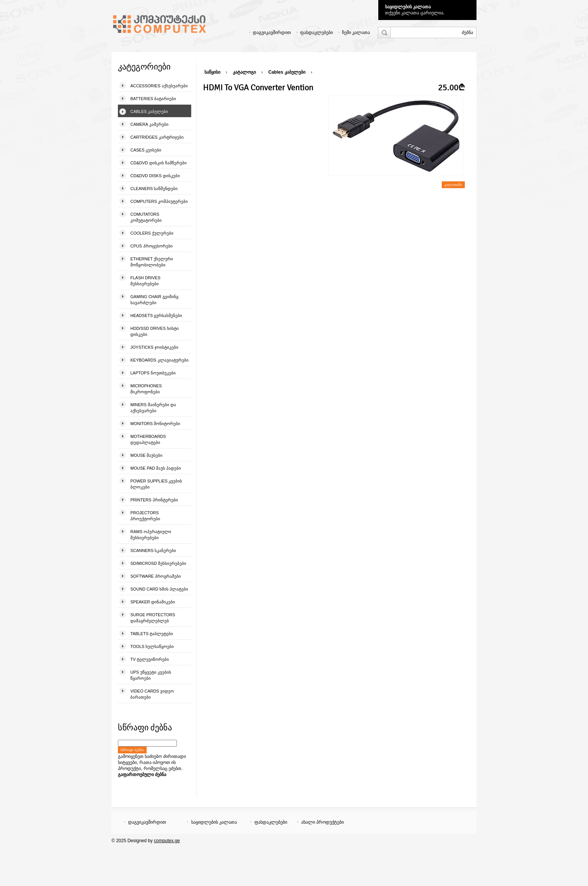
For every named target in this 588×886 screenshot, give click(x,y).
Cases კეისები (146, 150)
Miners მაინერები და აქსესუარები (153, 408)
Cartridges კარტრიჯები (157, 137)
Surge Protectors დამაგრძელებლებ (153, 618)
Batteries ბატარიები (153, 99)
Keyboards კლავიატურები (159, 360)
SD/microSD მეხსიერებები (158, 563)
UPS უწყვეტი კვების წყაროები (151, 675)
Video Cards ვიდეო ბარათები (152, 694)
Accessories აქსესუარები (159, 86)
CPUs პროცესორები (152, 246)
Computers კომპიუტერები (159, 201)
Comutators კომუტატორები (146, 217)
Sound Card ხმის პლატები (159, 589)
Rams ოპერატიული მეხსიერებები (151, 535)
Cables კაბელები (149, 111)
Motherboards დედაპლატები (148, 439)
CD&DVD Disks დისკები (155, 176)
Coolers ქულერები (152, 233)
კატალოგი (244, 72)
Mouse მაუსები (146, 455)
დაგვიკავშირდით (272, 32)
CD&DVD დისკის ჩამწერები (159, 163)
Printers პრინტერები (154, 500)
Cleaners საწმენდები (154, 189)
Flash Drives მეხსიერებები (145, 281)
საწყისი (212, 72)
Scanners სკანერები (153, 550)
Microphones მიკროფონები (146, 389)
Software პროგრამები (156, 576)
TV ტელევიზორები (150, 659)
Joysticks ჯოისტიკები (154, 347)
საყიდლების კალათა (408, 7)
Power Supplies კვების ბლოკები (156, 484)
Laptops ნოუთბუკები (153, 373)
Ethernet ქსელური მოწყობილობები (152, 262)
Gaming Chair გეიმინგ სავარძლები (154, 300)
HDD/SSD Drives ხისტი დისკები (155, 331)
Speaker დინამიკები (153, 602)
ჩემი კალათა (356, 32)
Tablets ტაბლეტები (152, 634)
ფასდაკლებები (316, 32)
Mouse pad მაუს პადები (156, 468)
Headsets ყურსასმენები (156, 315)
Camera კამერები (149, 124)
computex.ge (167, 841)
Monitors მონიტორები (155, 424)
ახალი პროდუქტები (323, 822)
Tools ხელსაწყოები (152, 646)
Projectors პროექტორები (145, 516)
